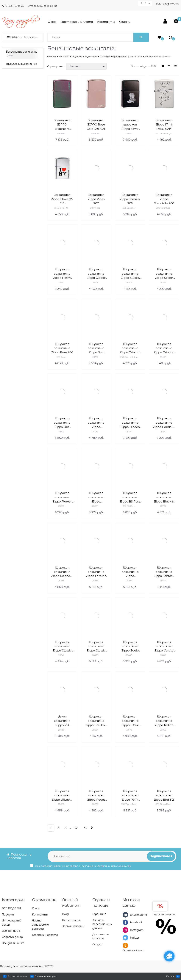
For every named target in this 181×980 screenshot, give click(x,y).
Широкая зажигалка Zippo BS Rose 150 (130, 497)
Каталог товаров (24, 37)
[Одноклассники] (125, 946)
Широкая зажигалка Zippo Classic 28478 (96, 647)
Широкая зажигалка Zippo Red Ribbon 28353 (96, 348)
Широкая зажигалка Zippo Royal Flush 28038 (96, 796)
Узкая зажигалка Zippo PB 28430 (62, 721)
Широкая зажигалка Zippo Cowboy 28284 (96, 721)
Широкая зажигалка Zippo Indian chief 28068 (164, 721)
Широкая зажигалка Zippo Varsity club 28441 (164, 647)
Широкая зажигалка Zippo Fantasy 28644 (164, 572)
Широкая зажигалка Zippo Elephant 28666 (62, 572)
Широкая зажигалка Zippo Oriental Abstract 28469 (164, 348)
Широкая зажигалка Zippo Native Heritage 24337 (62, 274)
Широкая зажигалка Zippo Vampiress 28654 (130, 572)
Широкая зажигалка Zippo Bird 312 (164, 795)
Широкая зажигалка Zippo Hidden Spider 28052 (130, 423)
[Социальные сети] (169, 956)
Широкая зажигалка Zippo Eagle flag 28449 (130, 647)
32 (76, 828)
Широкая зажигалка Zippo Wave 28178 (130, 721)
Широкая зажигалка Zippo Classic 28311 (96, 274)
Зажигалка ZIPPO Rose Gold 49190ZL (96, 124)
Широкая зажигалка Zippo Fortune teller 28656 (96, 572)
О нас (52, 22)
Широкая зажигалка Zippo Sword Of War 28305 (130, 274)
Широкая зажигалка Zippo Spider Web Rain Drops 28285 (164, 274)
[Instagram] (125, 930)
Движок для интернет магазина (22, 966)
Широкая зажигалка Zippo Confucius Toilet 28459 (96, 497)
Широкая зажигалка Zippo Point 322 (130, 796)
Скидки (125, 22)
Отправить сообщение (42, 6)
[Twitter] (125, 938)
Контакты (106, 22)
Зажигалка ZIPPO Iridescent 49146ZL (62, 125)
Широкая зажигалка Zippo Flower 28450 (62, 497)
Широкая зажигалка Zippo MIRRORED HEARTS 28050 (96, 423)
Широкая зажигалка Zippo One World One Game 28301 (62, 423)
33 (85, 828)
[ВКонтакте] (125, 915)
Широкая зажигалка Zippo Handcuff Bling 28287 (164, 423)
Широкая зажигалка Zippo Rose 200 (62, 348)
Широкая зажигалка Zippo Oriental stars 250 (130, 348)
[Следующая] (92, 828)
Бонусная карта (164, 914)
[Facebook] (125, 922)
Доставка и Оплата (77, 22)
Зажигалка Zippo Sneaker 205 (130, 199)
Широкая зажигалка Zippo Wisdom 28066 (62, 796)
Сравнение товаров (45, 976)
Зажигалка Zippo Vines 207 (96, 199)
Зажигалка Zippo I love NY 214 (62, 199)
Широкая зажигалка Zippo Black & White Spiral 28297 (164, 497)
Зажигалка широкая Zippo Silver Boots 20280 (130, 125)
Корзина (171, 976)
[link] (163, 66)
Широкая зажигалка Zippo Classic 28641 (62, 647)
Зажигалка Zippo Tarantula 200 (164, 199)
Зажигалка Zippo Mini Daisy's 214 (164, 124)
